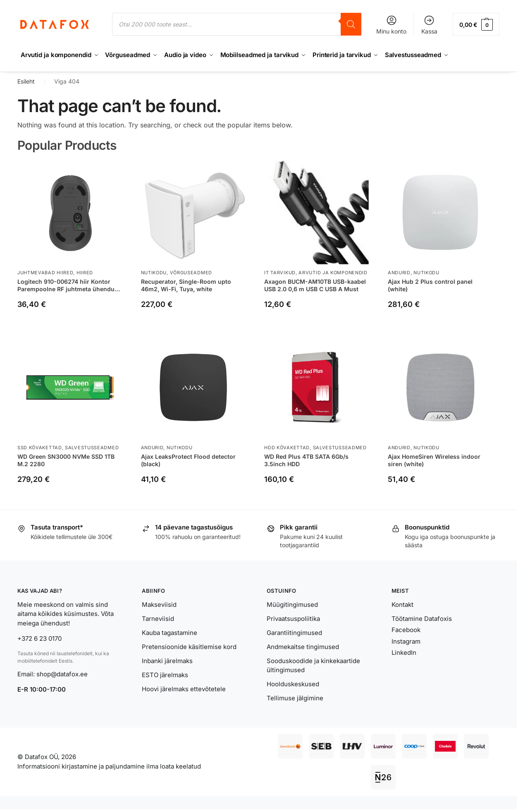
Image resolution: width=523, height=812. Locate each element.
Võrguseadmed (191, 273)
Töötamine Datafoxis (422, 618)
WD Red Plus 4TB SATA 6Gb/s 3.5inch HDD (306, 460)
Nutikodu (154, 273)
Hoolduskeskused (293, 684)
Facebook (406, 630)
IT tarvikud (280, 273)
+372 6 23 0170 (39, 638)
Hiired (85, 273)
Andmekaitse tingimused (303, 646)
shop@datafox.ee (63, 674)
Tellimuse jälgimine (295, 698)
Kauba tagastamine (170, 632)
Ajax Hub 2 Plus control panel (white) (430, 285)
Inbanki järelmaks (167, 660)
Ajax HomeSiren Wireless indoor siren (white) (434, 460)
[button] (476, 24)
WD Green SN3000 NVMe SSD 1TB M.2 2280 (66, 460)
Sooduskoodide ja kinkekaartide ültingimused (313, 665)
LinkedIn (404, 653)
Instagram (406, 641)
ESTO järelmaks (165, 674)
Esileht (26, 81)
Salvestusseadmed (92, 448)
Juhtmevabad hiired (45, 273)
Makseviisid (159, 604)
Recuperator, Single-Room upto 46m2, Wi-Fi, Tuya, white (186, 285)
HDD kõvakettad (287, 448)
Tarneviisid (158, 618)
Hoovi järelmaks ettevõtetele (184, 689)
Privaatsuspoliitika (293, 618)
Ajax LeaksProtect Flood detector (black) (188, 460)
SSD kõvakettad (40, 448)
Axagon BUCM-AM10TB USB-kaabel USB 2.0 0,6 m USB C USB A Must (315, 285)
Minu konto (391, 25)
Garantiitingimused (294, 632)
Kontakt (402, 604)
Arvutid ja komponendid (333, 273)
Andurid (399, 273)
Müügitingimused (292, 604)
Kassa (429, 25)
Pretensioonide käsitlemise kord (189, 646)
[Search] (351, 24)
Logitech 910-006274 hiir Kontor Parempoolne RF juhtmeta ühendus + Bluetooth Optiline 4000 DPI (68, 285)
